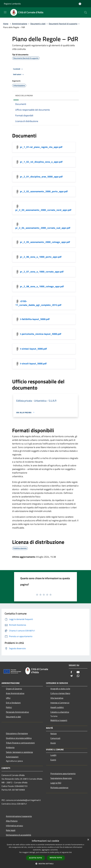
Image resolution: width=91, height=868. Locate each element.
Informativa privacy (14, 826)
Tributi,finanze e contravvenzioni (20, 743)
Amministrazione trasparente (19, 816)
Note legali (11, 830)
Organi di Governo (14, 689)
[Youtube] (78, 672)
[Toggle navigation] (5, 12)
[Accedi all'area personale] (80, 4)
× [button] (88, 840)
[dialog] (45, 852)
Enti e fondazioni (13, 703)
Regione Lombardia (12, 4)
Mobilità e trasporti (59, 720)
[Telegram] (71, 676)
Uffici (8, 698)
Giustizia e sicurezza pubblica (19, 738)
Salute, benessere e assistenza (19, 752)
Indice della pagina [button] (24, 95)
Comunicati (55, 738)
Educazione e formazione (17, 733)
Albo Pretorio (12, 821)
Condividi (18, 69)
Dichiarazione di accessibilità (18, 835)
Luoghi (53, 755)
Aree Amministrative (15, 693)
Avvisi (53, 743)
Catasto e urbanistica (60, 712)
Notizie (54, 734)
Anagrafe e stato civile (60, 689)
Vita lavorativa (57, 698)
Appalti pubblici (57, 707)
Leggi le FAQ (56, 783)
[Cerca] (86, 12)
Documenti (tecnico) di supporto (63, 24)
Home (6, 24)
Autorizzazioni (12, 757)
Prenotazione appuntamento (63, 774)
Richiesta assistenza (59, 788)
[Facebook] (71, 672)
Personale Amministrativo (17, 712)
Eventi (53, 760)
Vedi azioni (19, 75)
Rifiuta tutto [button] (56, 858)
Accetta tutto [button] (36, 858)
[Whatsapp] (78, 676)
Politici (9, 707)
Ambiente (10, 747)
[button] (45, 864)
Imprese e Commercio (60, 703)
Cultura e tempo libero (60, 693)
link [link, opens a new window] (70, 852)
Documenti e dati (38, 24)
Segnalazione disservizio (61, 778)
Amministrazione (20, 24)
